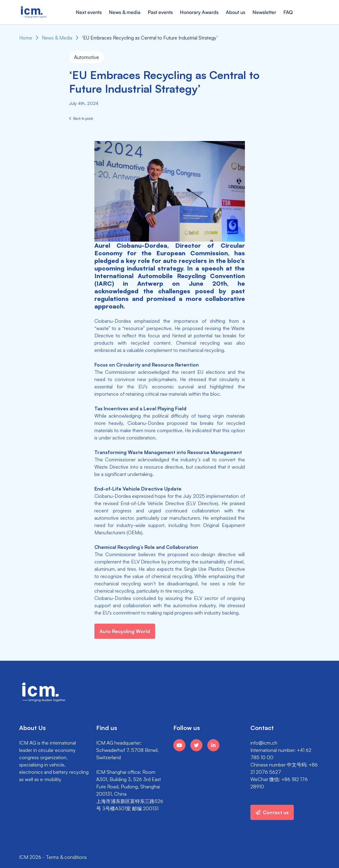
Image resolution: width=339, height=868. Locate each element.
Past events (160, 12)
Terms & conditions (66, 857)
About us (236, 12)
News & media (125, 12)
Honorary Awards (199, 12)
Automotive (86, 57)
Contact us (272, 812)
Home (26, 38)
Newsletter (264, 12)
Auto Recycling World (125, 631)
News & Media (57, 38)
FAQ (288, 12)
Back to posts (81, 118)
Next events (89, 12)
